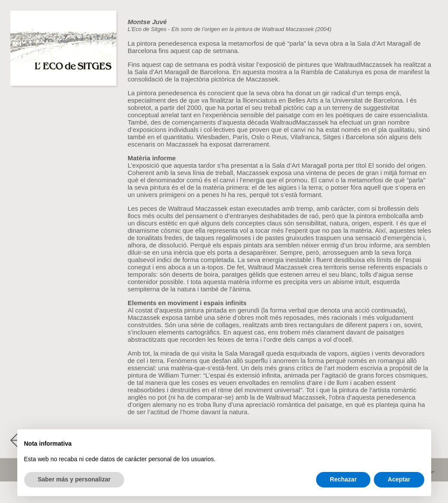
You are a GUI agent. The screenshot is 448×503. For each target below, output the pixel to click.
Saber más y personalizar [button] (74, 479)
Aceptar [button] (399, 479)
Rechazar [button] (343, 479)
